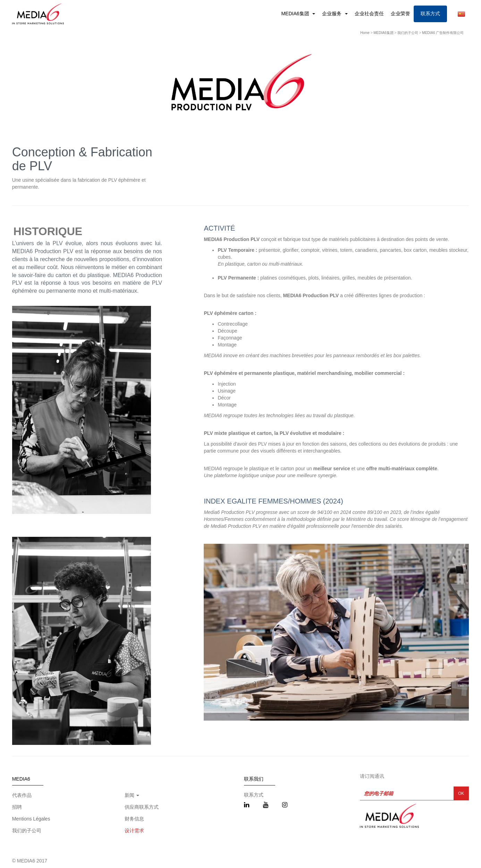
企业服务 (332, 14)
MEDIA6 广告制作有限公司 (443, 33)
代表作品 (22, 795)
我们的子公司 (408, 33)
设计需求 (134, 831)
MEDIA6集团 (296, 14)
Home (365, 33)
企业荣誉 (400, 14)
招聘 (17, 807)
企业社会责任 (369, 14)
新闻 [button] (132, 795)
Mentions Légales (31, 819)
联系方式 (430, 14)
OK (461, 793)
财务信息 (134, 819)
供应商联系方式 (142, 807)
